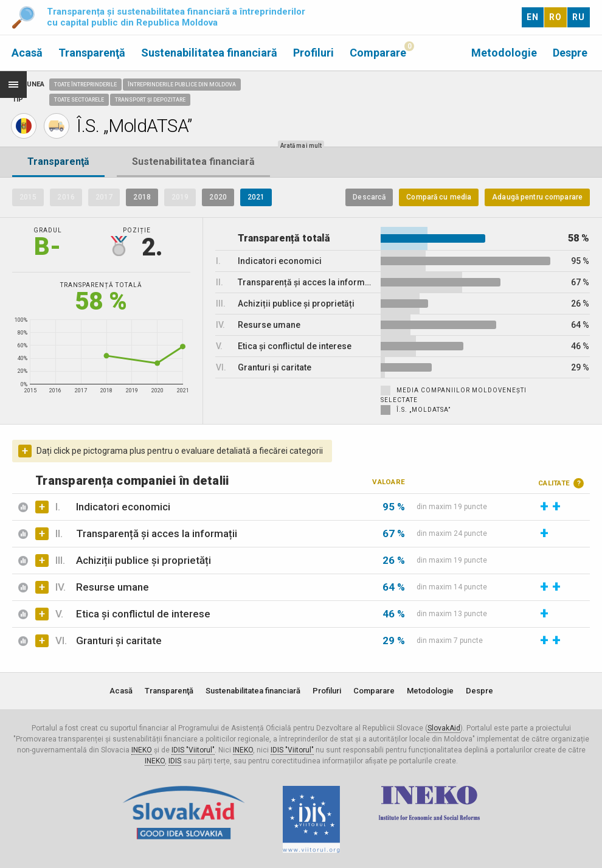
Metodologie (504, 53)
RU (579, 17)
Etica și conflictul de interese (143, 614)
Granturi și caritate (119, 641)
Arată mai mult (301, 146)
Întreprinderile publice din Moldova (182, 85)
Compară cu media (439, 197)
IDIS (175, 761)
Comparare (378, 53)
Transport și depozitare (150, 100)
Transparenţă (92, 53)
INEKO (142, 750)
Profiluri (313, 53)
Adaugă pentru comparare (537, 197)
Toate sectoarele (79, 100)
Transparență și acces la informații (157, 533)
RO (555, 17)
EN (533, 17)
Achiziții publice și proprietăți (144, 560)
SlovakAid (444, 728)
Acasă (27, 53)
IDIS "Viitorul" (193, 750)
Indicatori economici (123, 507)
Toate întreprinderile (85, 85)
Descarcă (369, 197)
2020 (218, 197)
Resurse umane (112, 587)
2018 (142, 197)
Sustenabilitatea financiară (209, 53)
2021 (256, 197)
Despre (570, 53)
